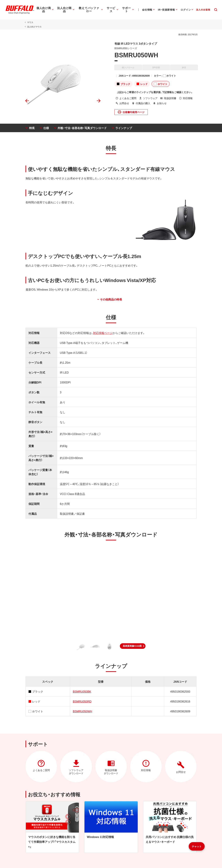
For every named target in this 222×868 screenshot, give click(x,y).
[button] (133, 646)
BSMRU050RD (82, 701)
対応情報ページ (102, 333)
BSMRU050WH (82, 711)
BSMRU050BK (82, 691)
